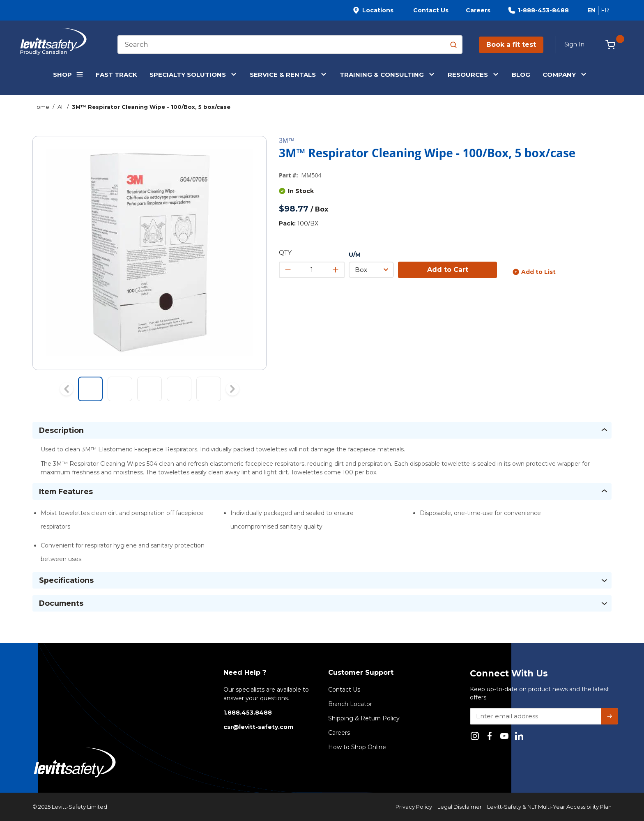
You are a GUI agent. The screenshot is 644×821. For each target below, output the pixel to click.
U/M (355, 255)
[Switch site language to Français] (605, 10)
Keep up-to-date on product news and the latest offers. (539, 693)
